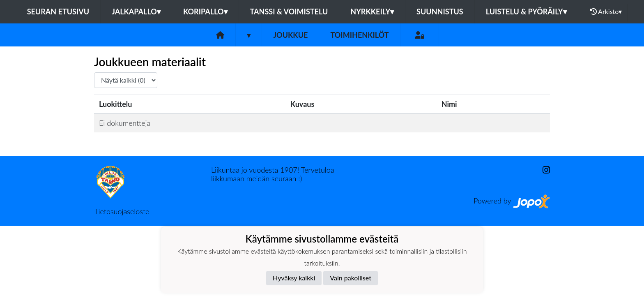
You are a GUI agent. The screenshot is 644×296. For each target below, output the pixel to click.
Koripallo (205, 12)
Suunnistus (440, 12)
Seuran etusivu (58, 12)
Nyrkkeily (372, 12)
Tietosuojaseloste (122, 211)
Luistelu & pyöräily (526, 12)
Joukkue (290, 35)
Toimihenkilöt (359, 35)
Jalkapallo (136, 12)
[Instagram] (543, 170)
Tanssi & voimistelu (289, 12)
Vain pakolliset (351, 278)
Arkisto (606, 12)
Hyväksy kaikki (294, 278)
